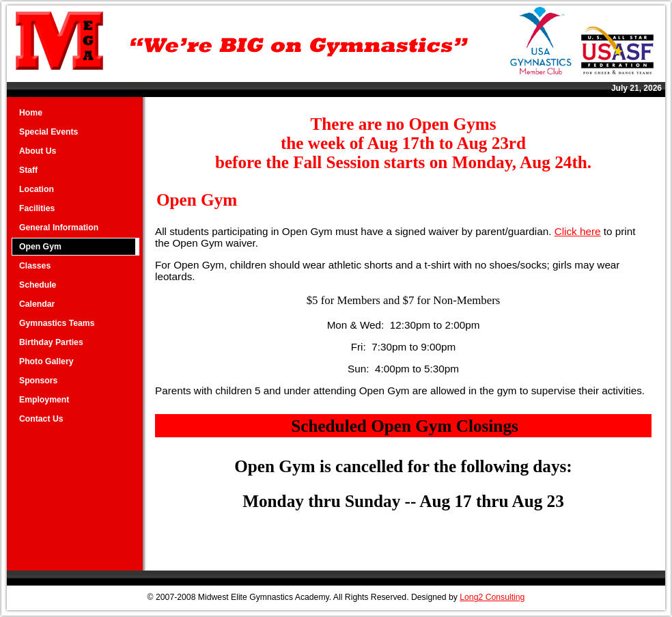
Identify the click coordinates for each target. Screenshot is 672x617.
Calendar (37, 304)
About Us (38, 151)
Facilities (37, 208)
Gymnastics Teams (57, 323)
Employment (44, 400)
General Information (59, 228)
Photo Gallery (46, 361)
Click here (578, 231)
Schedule (38, 285)
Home (31, 113)
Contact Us (41, 419)
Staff (28, 170)
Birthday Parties (51, 342)
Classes (35, 266)
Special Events (48, 132)
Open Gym (40, 247)
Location (37, 189)
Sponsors (38, 381)
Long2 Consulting (492, 597)
